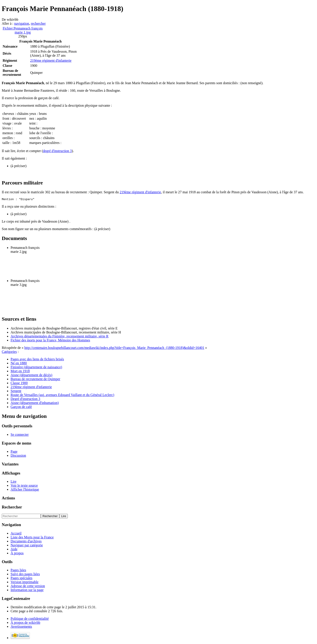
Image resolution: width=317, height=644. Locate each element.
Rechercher (12, 508)
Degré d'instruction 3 (25, 399)
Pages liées (18, 571)
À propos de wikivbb (25, 623)
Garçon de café (21, 407)
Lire (14, 482)
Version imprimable (25, 583)
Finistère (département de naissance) (36, 368)
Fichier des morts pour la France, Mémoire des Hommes (50, 341)
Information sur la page (27, 591)
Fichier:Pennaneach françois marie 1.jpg (23, 30)
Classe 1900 (19, 384)
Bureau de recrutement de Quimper (35, 380)
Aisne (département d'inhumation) (35, 403)
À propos (17, 554)
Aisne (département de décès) (31, 376)
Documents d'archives (26, 542)
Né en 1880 (19, 364)
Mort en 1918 (20, 372)
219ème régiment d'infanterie (51, 60)
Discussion (18, 456)
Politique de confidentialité (30, 619)
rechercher (38, 23)
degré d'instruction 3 (57, 151)
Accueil (16, 534)
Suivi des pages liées (25, 575)
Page (14, 452)
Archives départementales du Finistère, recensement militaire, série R (60, 337)
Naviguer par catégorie (27, 546)
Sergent (16, 392)
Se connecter (20, 435)
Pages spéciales (21, 579)
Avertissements (21, 627)
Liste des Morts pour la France (32, 538)
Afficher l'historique (25, 490)
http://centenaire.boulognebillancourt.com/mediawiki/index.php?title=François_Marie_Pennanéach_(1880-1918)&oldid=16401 (114, 348)
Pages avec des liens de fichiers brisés (37, 360)
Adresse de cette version (28, 587)
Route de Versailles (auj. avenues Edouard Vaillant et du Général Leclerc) (62, 396)
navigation (22, 23)
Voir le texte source (24, 486)
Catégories (9, 352)
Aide (14, 550)
